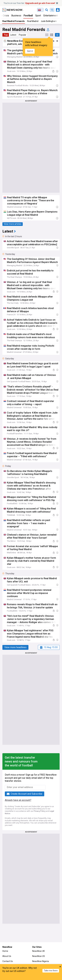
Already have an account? (18, 800)
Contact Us (8, 961)
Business (16, 16)
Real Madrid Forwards (14, 21)
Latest (13, 35)
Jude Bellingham (49, 21)
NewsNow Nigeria (40, 961)
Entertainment (51, 16)
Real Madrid (33, 21)
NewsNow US (39, 956)
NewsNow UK (38, 951)
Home (5, 951)
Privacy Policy (40, 811)
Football (28, 16)
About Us (7, 956)
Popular (22, 35)
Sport (38, 16)
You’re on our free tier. (29, 3)
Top (6, 35)
